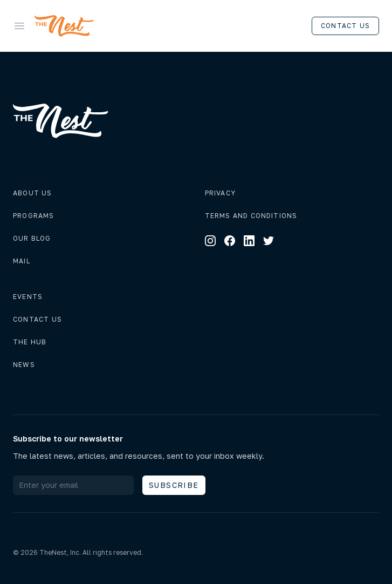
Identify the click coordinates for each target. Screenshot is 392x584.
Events (28, 297)
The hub (30, 342)
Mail (22, 261)
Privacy (220, 193)
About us (33, 193)
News (24, 365)
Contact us (345, 26)
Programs (34, 216)
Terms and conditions (251, 216)
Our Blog (32, 238)
